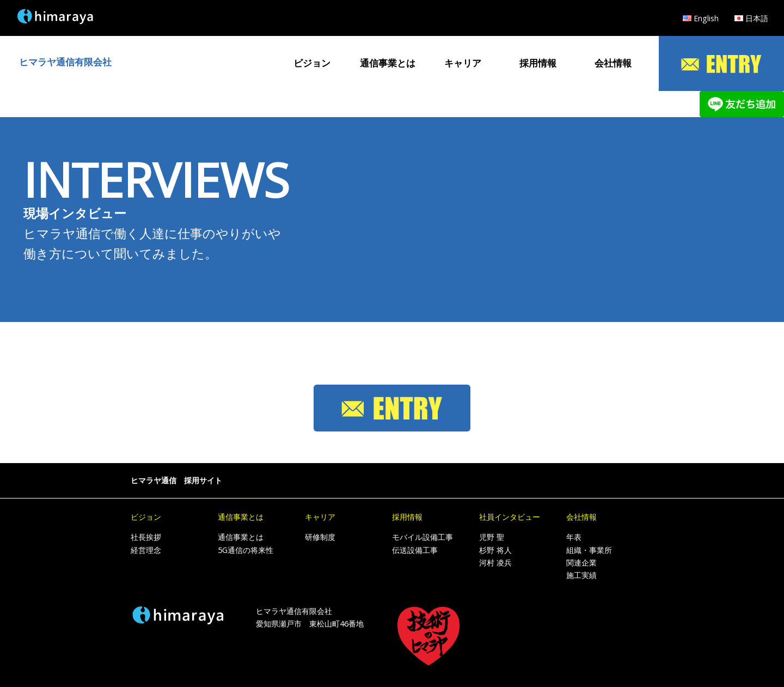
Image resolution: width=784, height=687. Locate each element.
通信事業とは (388, 63)
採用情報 (538, 63)
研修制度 (320, 537)
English (706, 18)
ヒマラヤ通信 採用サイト (176, 480)
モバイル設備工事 (422, 537)
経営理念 (146, 550)
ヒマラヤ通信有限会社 (65, 62)
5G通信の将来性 (246, 550)
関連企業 (581, 563)
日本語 (757, 18)
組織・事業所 (589, 550)
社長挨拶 (146, 537)
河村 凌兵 (495, 563)
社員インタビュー (510, 517)
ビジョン (312, 63)
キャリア (463, 63)
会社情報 (613, 63)
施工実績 (581, 575)
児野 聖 (492, 537)
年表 (574, 537)
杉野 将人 (495, 550)
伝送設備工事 (415, 550)
